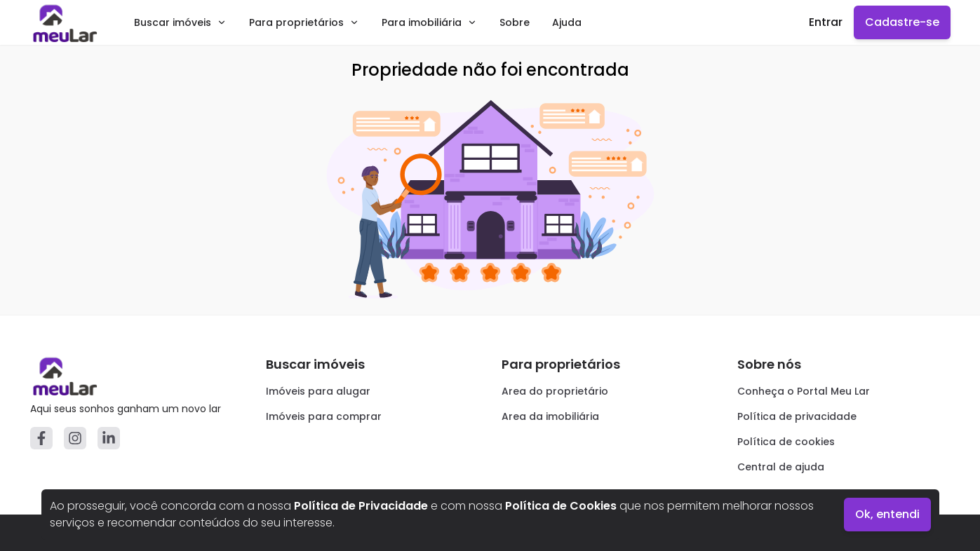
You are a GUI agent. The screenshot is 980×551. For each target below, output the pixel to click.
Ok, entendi (887, 514)
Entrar (826, 22)
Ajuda (567, 22)
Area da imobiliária (550, 416)
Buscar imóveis (180, 22)
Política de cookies (786, 442)
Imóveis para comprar (324, 416)
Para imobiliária (429, 22)
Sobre (515, 22)
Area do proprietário (555, 391)
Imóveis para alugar (318, 391)
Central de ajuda (781, 467)
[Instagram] (75, 438)
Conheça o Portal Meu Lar (804, 391)
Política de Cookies (561, 506)
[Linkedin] (109, 438)
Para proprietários (304, 22)
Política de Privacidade (361, 506)
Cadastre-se (902, 22)
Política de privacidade (797, 416)
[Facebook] (41, 438)
